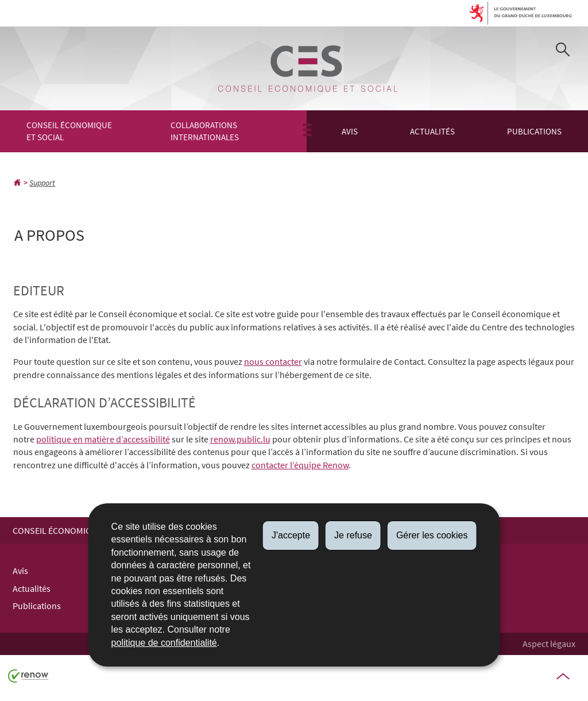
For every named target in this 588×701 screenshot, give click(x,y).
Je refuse (353, 535)
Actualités (432, 131)
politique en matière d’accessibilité (103, 439)
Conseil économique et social (69, 131)
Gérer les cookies (432, 535)
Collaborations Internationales (205, 131)
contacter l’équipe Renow (300, 465)
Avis (350, 131)
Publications (534, 131)
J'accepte (291, 535)
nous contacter (273, 361)
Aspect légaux (549, 644)
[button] (562, 51)
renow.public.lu (240, 439)
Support (42, 183)
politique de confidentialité (164, 643)
